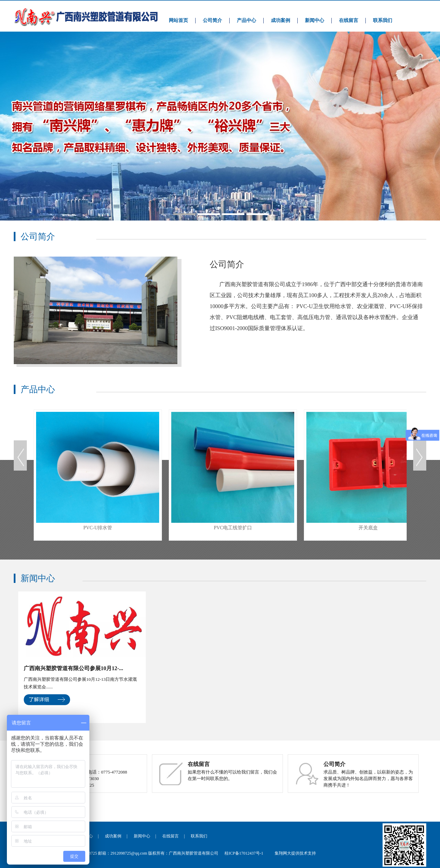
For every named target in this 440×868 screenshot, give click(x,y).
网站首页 (178, 20)
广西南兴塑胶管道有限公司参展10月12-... (73, 668)
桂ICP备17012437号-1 (244, 853)
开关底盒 (368, 471)
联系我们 (383, 20)
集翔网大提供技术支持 (295, 853)
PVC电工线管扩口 (233, 471)
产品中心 (246, 20)
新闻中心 (315, 20)
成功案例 (280, 20)
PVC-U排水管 (98, 471)
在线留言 (349, 20)
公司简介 (212, 20)
